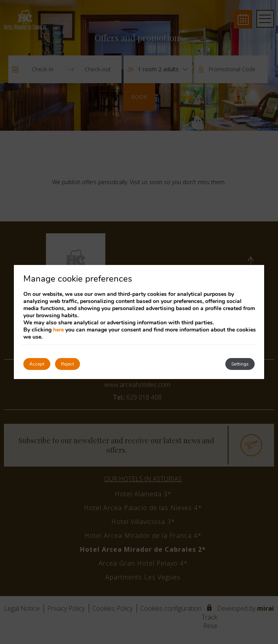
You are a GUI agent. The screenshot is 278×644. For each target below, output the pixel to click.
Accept (37, 364)
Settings (240, 364)
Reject (68, 364)
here (58, 330)
